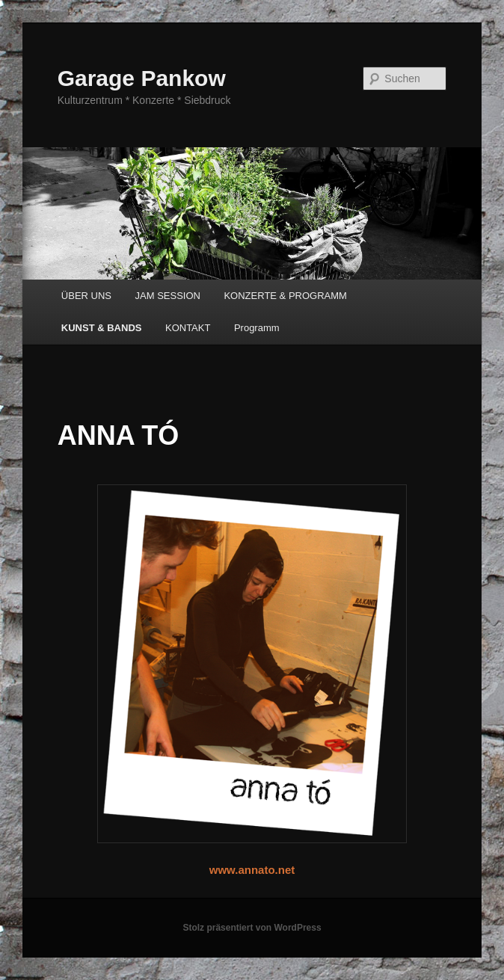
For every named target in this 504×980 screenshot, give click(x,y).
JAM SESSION (168, 296)
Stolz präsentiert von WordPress (252, 928)
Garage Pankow (142, 78)
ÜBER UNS (86, 296)
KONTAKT (188, 328)
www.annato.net (252, 870)
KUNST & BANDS (102, 328)
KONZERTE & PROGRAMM (285, 296)
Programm (257, 328)
